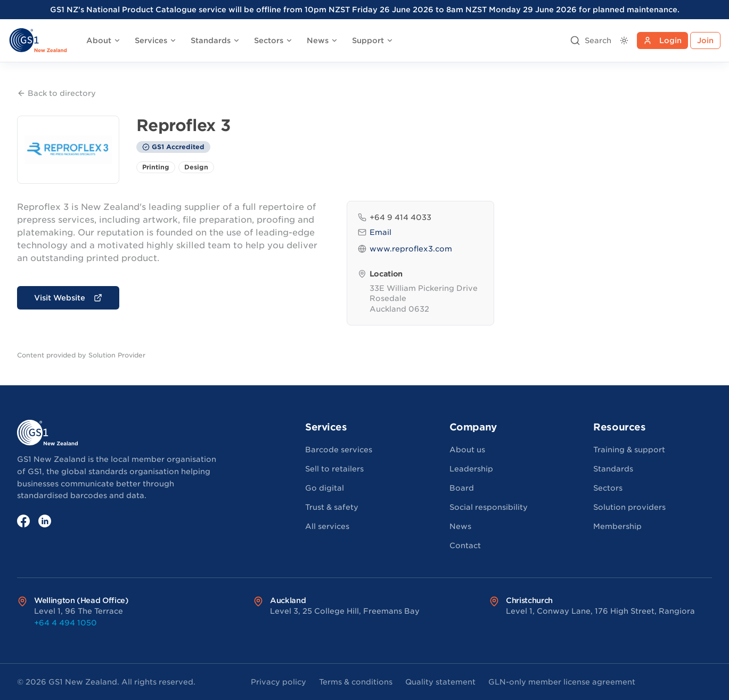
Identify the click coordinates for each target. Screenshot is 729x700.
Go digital (325, 488)
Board (462, 488)
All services (327, 526)
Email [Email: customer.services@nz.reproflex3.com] (375, 232)
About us (467, 450)
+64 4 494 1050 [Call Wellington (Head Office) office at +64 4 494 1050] (65, 623)
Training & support (629, 450)
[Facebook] (23, 521)
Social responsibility (489, 507)
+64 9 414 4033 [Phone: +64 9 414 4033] (395, 217)
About (104, 40)
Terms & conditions (356, 682)
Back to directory (56, 93)
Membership (617, 526)
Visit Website (68, 298)
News (322, 40)
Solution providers (629, 507)
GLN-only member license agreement (562, 682)
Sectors (273, 40)
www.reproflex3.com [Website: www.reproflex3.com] (405, 249)
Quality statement (440, 682)
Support (373, 40)
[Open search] (591, 40)
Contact (465, 546)
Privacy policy (279, 682)
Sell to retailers (334, 469)
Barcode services (339, 450)
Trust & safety (332, 507)
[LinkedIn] (45, 521)
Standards (215, 40)
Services (156, 40)
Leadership (471, 469)
